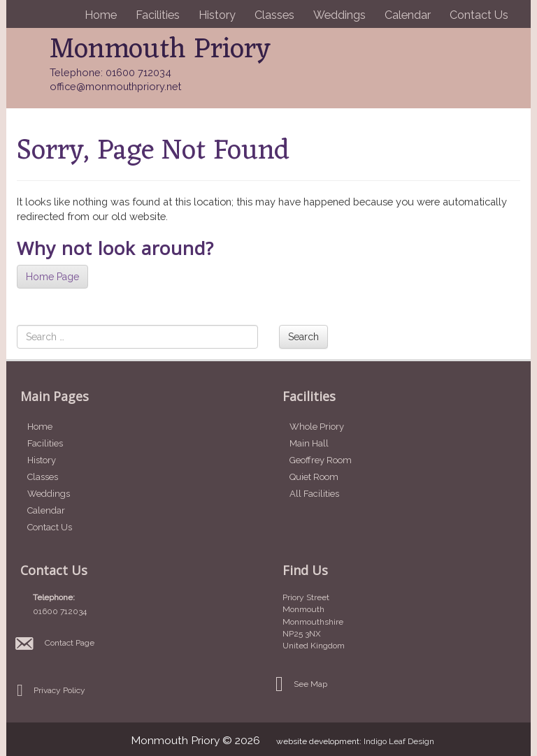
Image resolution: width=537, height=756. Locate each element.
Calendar (408, 15)
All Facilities (314, 494)
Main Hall (309, 443)
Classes (274, 15)
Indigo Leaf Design (399, 741)
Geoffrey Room (321, 460)
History (217, 15)
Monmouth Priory (160, 50)
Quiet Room (314, 477)
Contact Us (479, 15)
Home (101, 15)
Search (303, 337)
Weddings (339, 15)
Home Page (52, 277)
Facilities (158, 15)
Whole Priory (317, 427)
